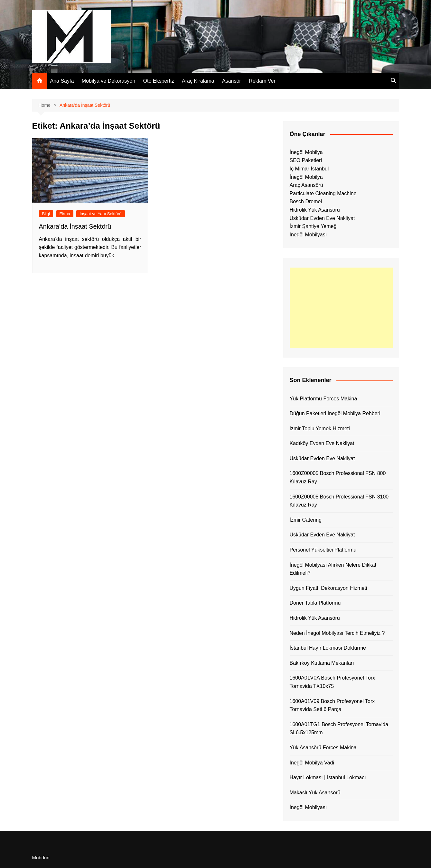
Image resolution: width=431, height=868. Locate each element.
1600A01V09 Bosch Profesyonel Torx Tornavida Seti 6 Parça (332, 705)
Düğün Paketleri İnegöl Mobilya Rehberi (335, 413)
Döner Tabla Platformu (315, 603)
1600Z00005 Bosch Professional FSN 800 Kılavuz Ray (338, 477)
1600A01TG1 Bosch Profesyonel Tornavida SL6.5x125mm (339, 729)
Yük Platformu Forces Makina (323, 399)
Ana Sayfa (62, 81)
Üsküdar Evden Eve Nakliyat (322, 218)
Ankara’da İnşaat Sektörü (75, 226)
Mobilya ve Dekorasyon (108, 81)
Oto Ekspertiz (159, 81)
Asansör (232, 81)
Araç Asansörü (306, 185)
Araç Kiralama (198, 81)
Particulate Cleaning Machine (323, 193)
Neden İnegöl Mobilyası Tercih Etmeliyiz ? (337, 633)
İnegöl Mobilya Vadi (312, 763)
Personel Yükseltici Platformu (323, 550)
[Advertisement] (341, 308)
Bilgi (46, 214)
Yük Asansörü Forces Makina (323, 748)
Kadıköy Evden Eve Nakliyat (322, 443)
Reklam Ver (262, 81)
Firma (65, 214)
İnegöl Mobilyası (308, 235)
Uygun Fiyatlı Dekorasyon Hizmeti (328, 588)
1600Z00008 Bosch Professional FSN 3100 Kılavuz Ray (339, 501)
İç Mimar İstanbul (309, 169)
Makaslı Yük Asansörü (315, 793)
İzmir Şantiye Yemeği (314, 226)
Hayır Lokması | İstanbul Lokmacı (328, 777)
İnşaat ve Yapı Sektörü (100, 214)
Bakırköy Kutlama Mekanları (322, 663)
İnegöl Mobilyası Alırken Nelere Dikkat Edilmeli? (333, 569)
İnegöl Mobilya (306, 152)
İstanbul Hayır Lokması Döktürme (328, 648)
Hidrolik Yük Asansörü (315, 210)
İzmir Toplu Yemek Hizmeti (320, 429)
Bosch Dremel (306, 201)
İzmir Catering (306, 520)
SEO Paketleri (306, 160)
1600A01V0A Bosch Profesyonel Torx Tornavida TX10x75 (333, 682)
